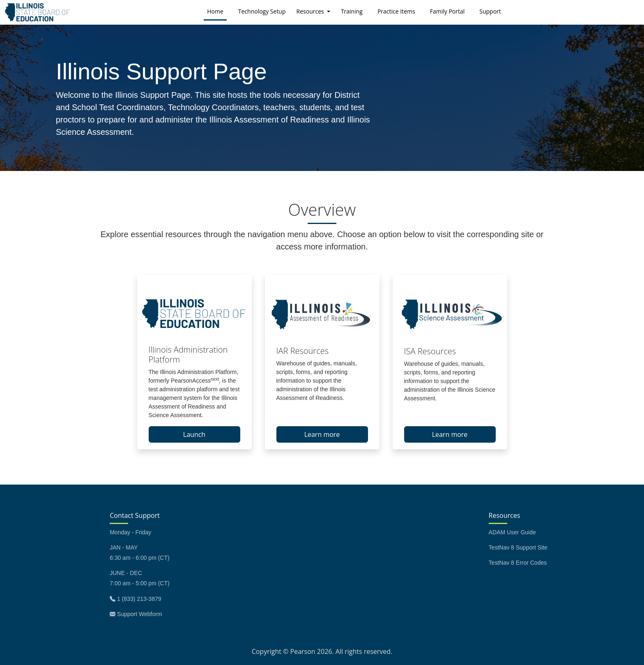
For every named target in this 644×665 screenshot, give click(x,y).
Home (217, 11)
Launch (194, 434)
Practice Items (396, 11)
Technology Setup (262, 11)
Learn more (322, 434)
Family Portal (447, 11)
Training (352, 11)
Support (490, 11)
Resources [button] (311, 11)
